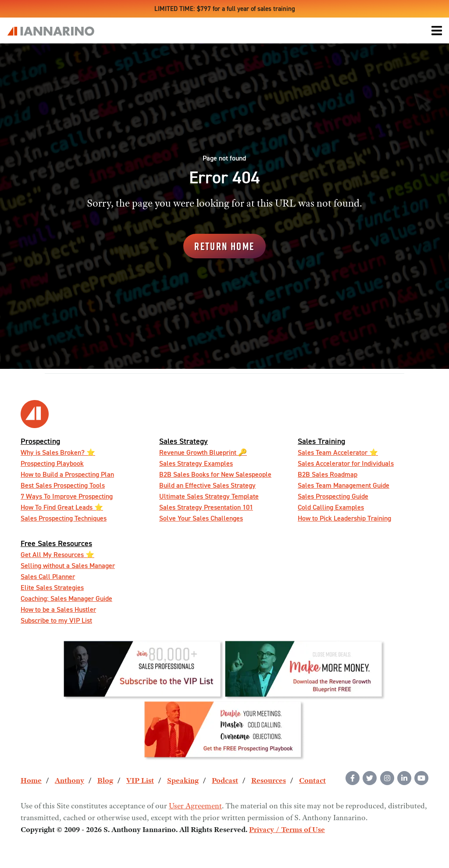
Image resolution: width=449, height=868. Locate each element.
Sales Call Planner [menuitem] (48, 577)
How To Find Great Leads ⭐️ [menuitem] (62, 507)
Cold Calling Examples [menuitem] (331, 507)
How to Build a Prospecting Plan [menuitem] (67, 474)
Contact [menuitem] (312, 781)
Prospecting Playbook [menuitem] (52, 463)
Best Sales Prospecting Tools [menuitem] (63, 485)
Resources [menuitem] (269, 781)
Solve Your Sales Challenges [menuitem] (201, 518)
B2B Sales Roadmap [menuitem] (328, 474)
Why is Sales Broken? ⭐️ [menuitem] (58, 452)
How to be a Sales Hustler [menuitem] (58, 609)
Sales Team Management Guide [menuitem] (344, 485)
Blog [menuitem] (105, 781)
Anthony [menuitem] (69, 781)
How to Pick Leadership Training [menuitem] (344, 518)
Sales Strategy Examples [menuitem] (196, 463)
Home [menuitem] (31, 781)
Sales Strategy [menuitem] (184, 441)
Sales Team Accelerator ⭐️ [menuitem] (338, 452)
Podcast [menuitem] (225, 781)
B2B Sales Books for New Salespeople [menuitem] (215, 474)
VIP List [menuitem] (140, 781)
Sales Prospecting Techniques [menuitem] (64, 518)
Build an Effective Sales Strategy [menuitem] (207, 485)
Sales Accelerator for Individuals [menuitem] (346, 463)
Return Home (224, 246)
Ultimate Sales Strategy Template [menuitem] (209, 496)
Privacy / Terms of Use (287, 830)
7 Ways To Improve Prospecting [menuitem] (67, 496)
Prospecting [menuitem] (40, 441)
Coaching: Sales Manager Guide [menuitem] (66, 598)
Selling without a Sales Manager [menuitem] (68, 566)
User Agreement (195, 807)
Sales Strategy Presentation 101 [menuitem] (206, 507)
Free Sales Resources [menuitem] (56, 543)
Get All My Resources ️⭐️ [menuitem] (57, 555)
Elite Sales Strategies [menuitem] (52, 588)
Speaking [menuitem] (183, 781)
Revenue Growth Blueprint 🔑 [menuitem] (203, 452)
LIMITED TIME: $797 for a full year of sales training (225, 9)
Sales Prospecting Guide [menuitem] (333, 496)
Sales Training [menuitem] (321, 441)
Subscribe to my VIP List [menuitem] (56, 620)
